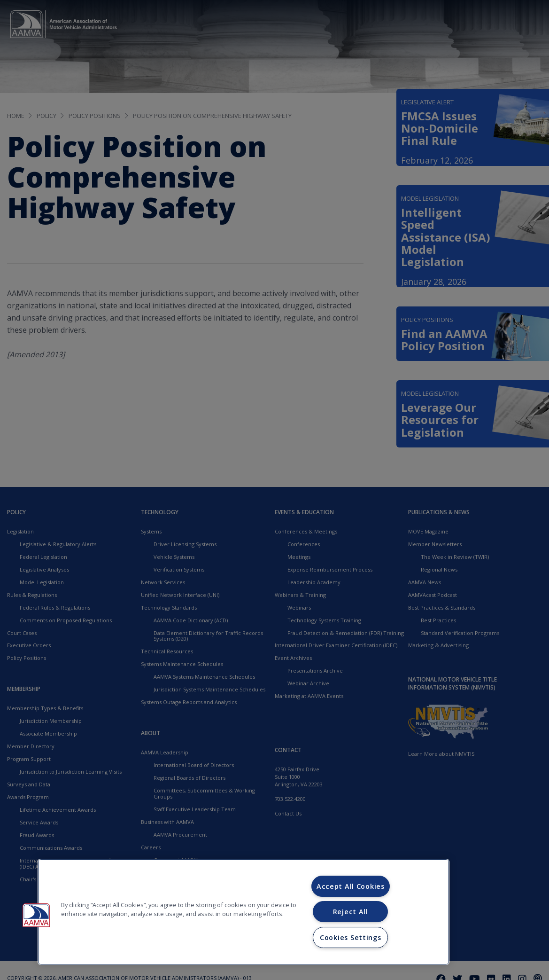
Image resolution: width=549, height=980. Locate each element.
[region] (244, 912)
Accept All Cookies (351, 886)
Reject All (351, 912)
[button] (36, 915)
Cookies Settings (351, 937)
